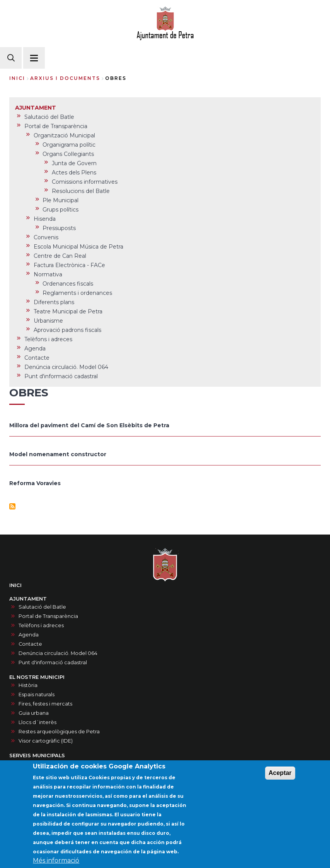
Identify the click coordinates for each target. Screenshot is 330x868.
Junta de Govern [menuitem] (74, 163)
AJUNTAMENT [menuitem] (36, 108)
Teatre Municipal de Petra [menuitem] (68, 311)
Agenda (29, 635)
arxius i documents (65, 78)
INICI (15, 585)
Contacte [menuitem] (37, 358)
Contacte (30, 644)
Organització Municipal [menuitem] (64, 135)
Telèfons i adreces (41, 625)
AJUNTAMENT (28, 599)
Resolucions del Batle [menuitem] (81, 191)
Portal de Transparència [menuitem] (56, 126)
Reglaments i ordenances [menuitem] (77, 293)
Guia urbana (34, 713)
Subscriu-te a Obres (12, 506)
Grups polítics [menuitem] (60, 210)
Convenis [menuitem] (46, 237)
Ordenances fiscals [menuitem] (68, 284)
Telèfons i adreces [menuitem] (48, 339)
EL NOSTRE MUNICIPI (37, 677)
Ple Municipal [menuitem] (60, 200)
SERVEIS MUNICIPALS (37, 755)
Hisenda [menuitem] (45, 219)
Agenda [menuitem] (35, 349)
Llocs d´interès (37, 722)
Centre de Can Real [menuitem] (60, 256)
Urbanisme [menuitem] (48, 321)
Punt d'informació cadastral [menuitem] (61, 376)
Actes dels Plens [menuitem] (74, 173)
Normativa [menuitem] (48, 274)
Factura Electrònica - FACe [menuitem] (69, 265)
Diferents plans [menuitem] (54, 302)
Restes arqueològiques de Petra (59, 732)
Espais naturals (37, 695)
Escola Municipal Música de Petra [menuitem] (78, 247)
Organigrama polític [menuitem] (69, 145)
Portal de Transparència (48, 616)
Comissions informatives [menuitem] (85, 182)
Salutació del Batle (42, 607)
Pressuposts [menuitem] (59, 228)
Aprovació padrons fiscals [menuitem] (67, 330)
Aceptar (280, 778)
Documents (33, 764)
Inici (17, 78)
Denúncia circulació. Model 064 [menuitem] (66, 367)
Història (28, 685)
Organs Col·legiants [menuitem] (68, 154)
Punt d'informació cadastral (53, 662)
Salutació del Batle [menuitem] (49, 117)
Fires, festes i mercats (45, 704)
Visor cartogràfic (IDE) (46, 741)
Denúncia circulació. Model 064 (58, 653)
